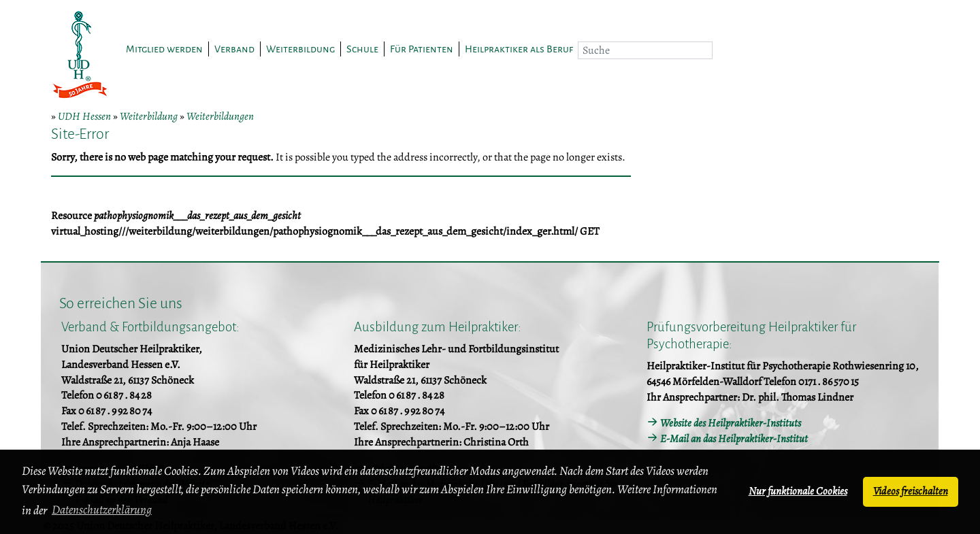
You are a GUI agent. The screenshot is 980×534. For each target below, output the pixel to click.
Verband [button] (234, 49)
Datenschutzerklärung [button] (102, 510)
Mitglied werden (164, 49)
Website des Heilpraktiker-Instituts (731, 423)
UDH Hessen (84, 116)
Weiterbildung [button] (300, 49)
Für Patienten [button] (422, 49)
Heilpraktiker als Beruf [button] (519, 49)
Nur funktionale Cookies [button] (798, 491)
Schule (362, 49)
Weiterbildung (149, 116)
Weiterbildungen (220, 116)
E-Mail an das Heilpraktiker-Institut (734, 439)
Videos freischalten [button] (911, 491)
